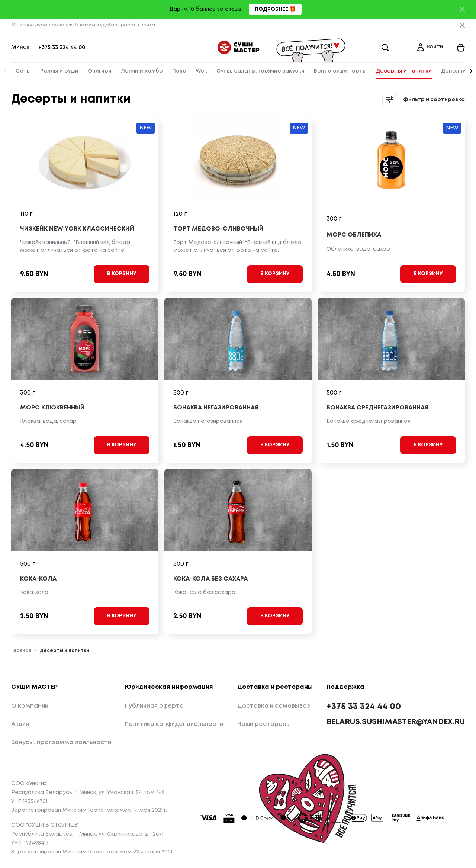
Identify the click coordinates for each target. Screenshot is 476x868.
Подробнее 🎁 (275, 9)
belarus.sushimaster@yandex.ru (396, 722)
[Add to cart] (122, 274)
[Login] (430, 48)
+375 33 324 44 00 (62, 48)
